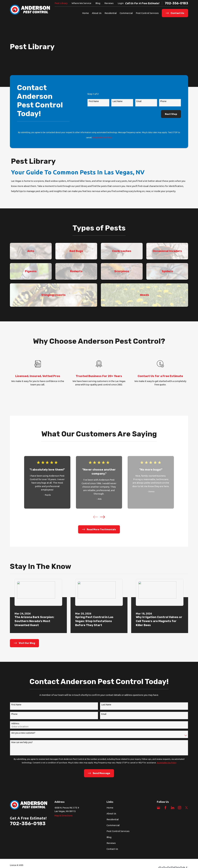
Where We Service (81, 3)
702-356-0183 (176, 3)
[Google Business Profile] (158, 808)
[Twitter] (186, 808)
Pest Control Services (118, 831)
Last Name (118, 101)
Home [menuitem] (85, 13)
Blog (98, 3)
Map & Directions (63, 816)
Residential (113, 819)
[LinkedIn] (173, 808)
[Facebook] (165, 808)
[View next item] (103, 517)
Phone (163, 101)
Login (121, 3)
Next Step (171, 114)
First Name (94, 101)
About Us (111, 814)
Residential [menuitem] (111, 13)
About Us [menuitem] (97, 13)
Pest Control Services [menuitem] (147, 13)
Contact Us (112, 849)
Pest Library (61, 3)
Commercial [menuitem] (126, 13)
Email (139, 101)
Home (110, 808)
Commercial (113, 825)
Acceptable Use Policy (102, 137)
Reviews (109, 3)
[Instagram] (180, 808)
